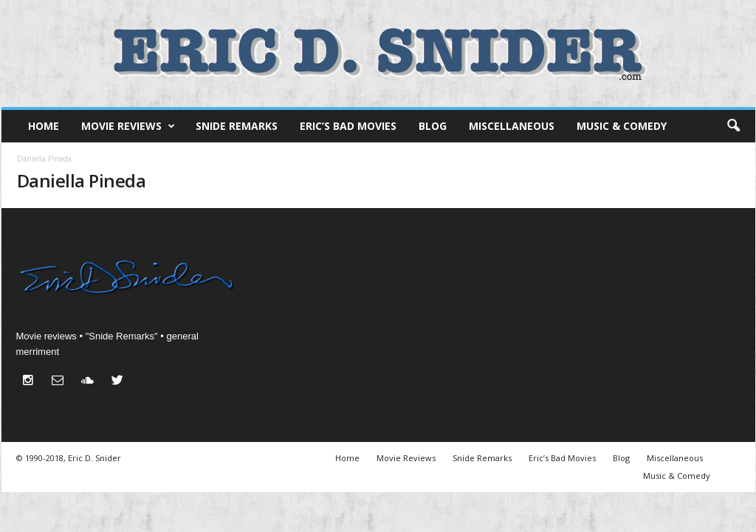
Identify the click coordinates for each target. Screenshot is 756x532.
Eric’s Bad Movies (348, 126)
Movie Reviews (128, 126)
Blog (433, 126)
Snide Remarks (237, 126)
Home (44, 126)
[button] (733, 126)
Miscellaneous (512, 126)
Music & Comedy (622, 126)
